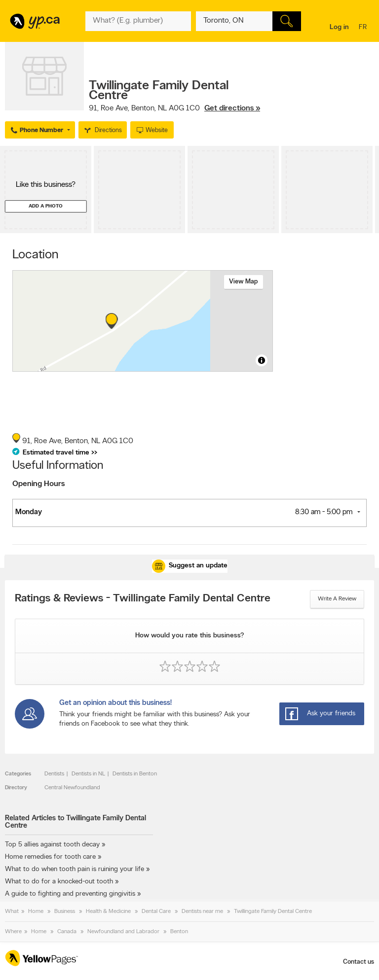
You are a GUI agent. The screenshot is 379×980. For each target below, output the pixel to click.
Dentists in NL (88, 774)
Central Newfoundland (72, 788)
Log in (339, 27)
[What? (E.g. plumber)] (138, 21)
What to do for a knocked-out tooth (59, 882)
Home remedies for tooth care (50, 857)
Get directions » (232, 108)
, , (174, 108)
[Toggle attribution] (262, 360)
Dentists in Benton (135, 774)
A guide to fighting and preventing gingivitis (70, 894)
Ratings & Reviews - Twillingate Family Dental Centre (143, 599)
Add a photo (46, 206)
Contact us (359, 962)
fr (364, 28)
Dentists (54, 774)
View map (244, 282)
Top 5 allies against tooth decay (52, 845)
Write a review (337, 599)
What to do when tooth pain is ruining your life (75, 869)
